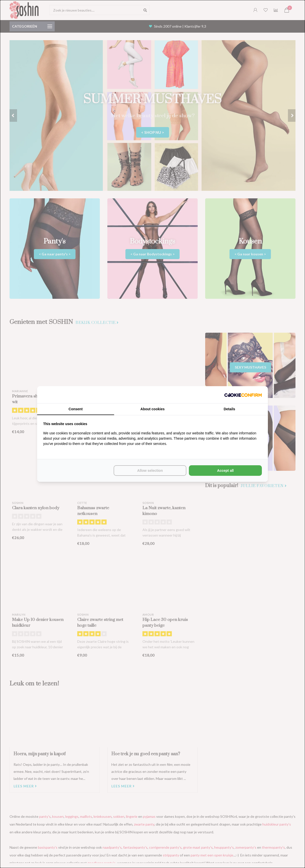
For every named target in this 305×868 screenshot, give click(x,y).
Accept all (225, 471)
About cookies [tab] (152, 409)
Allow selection (150, 471)
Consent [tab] (75, 409)
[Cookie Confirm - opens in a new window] (243, 395)
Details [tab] (230, 409)
